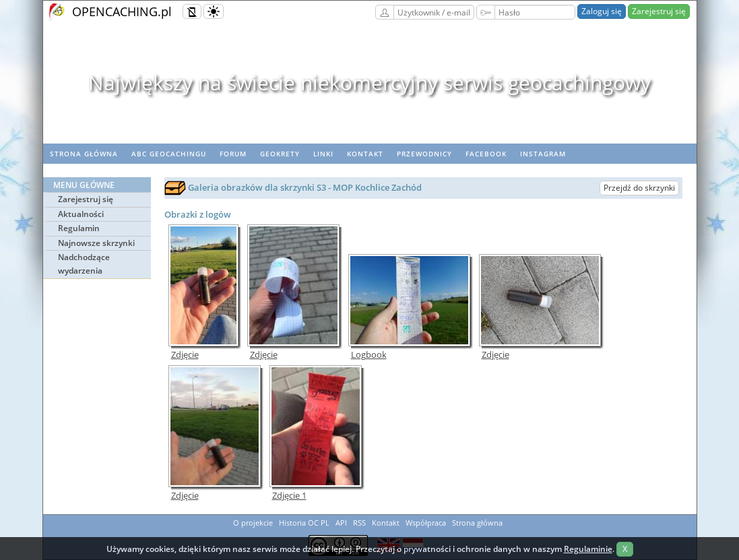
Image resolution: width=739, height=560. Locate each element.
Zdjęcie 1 (289, 496)
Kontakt (365, 154)
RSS (359, 523)
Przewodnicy (424, 154)
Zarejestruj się (659, 11)
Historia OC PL (304, 523)
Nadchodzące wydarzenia (84, 264)
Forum (233, 154)
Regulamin (79, 228)
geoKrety (280, 154)
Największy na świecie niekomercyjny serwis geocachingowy (369, 83)
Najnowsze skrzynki (96, 243)
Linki (323, 154)
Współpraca (426, 523)
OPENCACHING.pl (122, 11)
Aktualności (81, 214)
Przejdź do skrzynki (639, 188)
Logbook (369, 355)
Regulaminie (588, 549)
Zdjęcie (185, 355)
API (341, 523)
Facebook (486, 154)
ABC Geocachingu (169, 154)
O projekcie (253, 523)
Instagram (543, 154)
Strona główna (84, 154)
